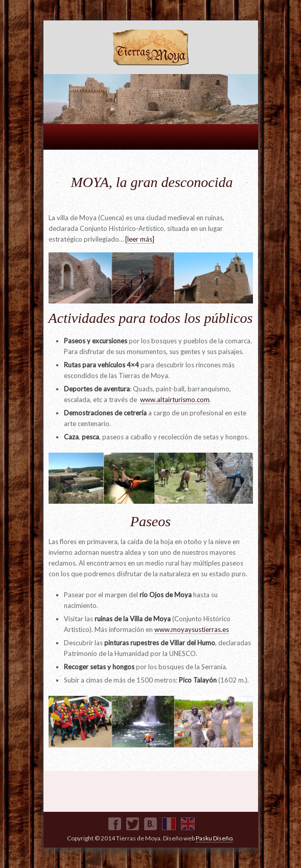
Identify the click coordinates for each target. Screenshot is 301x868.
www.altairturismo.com (175, 400)
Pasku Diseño (214, 838)
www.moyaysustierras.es (192, 629)
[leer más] (140, 239)
